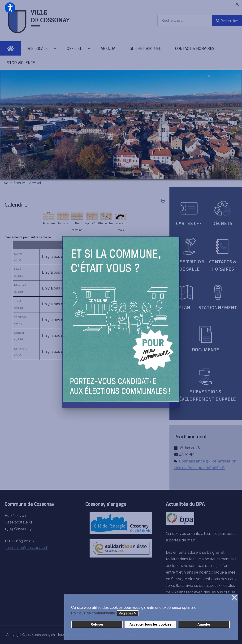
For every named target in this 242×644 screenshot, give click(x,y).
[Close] (237, 4)
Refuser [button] (97, 624)
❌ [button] (234, 598)
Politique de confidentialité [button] (93, 613)
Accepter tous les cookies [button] (151, 624)
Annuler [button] (204, 624)
